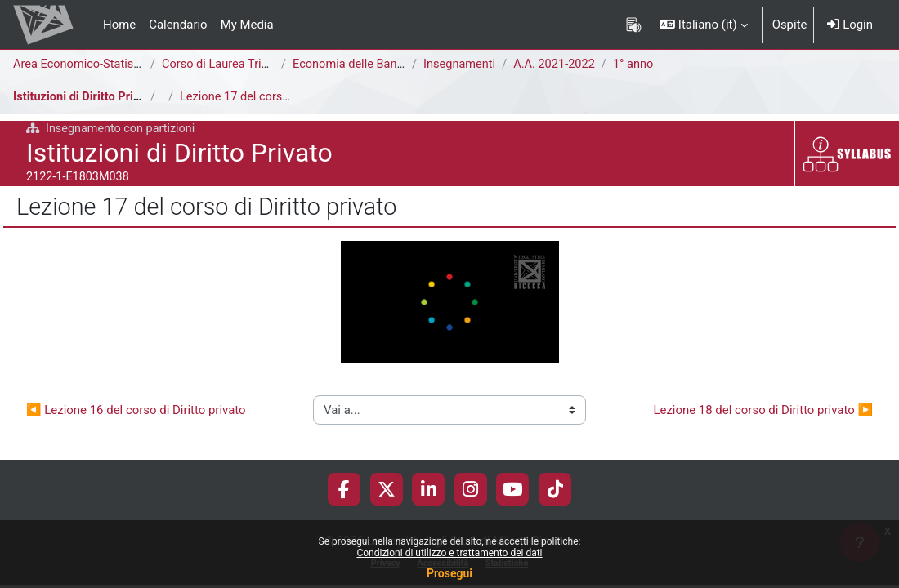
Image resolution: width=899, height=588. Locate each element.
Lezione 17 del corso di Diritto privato (280, 97)
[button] (703, 24)
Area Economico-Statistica (85, 65)
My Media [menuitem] (247, 24)
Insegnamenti (461, 65)
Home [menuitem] (119, 24)
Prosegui (449, 573)
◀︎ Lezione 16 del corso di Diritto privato (136, 409)
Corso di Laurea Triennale (231, 65)
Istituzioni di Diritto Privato (87, 97)
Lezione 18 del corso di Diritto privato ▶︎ (763, 409)
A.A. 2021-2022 (557, 65)
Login (850, 24)
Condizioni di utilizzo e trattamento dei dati (449, 553)
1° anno (638, 65)
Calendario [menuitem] (178, 24)
